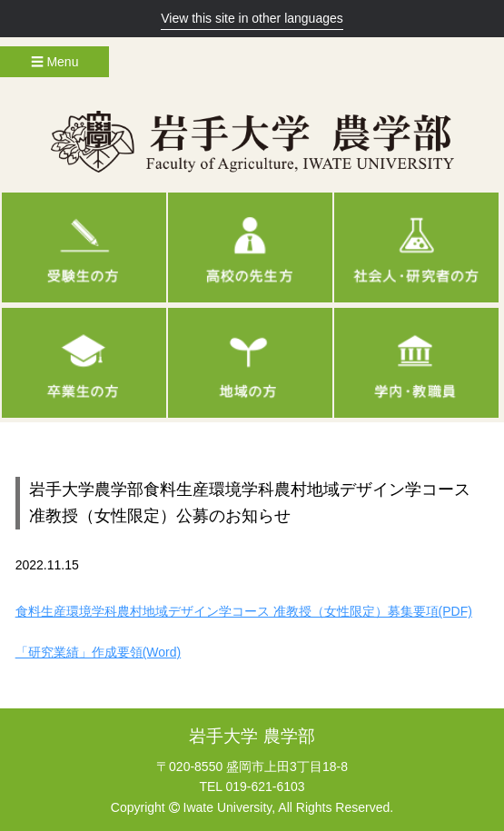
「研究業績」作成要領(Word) (99, 652)
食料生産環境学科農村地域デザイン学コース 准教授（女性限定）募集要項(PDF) (244, 611)
